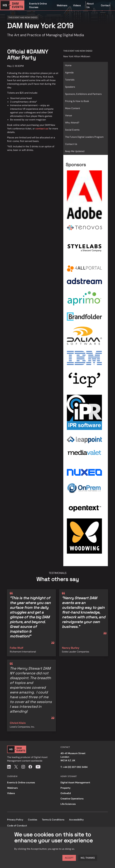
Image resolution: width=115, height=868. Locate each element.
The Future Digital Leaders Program (84, 137)
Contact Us (71, 144)
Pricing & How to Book (77, 101)
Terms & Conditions (53, 820)
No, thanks (88, 858)
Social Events (72, 130)
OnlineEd (66, 793)
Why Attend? (72, 123)
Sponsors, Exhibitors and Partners (83, 94)
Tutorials (70, 80)
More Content (73, 108)
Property (65, 788)
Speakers (70, 87)
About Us (90, 5)
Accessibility (76, 820)
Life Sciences (68, 804)
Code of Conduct (17, 826)
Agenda (69, 73)
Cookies (33, 820)
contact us (42, 129)
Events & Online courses (21, 783)
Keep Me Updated (75, 151)
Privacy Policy (15, 820)
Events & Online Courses (38, 5)
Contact (106, 5)
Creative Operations (72, 799)
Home (68, 65)
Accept (69, 858)
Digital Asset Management (75, 783)
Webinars (62, 5)
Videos (77, 5)
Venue (68, 115)
